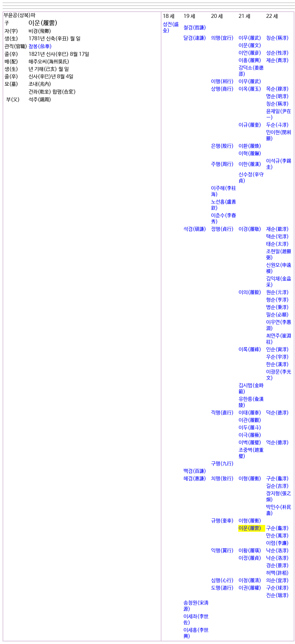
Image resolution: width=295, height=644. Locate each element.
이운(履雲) (250, 528)
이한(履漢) (250, 164)
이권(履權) (250, 588)
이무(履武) (250, 38)
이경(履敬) (250, 229)
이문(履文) (250, 46)
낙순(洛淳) (277, 551)
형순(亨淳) (277, 300)
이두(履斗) (250, 428)
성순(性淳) (277, 53)
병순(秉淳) (277, 307)
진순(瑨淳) (277, 595)
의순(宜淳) (277, 581)
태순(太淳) (277, 244)
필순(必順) (277, 315)
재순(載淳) (277, 229)
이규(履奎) (250, 125)
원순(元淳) (277, 292)
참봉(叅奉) (40, 47)
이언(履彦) (250, 53)
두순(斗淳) (277, 125)
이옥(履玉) (250, 89)
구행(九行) (222, 464)
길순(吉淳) (277, 486)
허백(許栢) (277, 573)
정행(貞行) (222, 229)
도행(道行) (222, 588)
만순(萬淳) (277, 536)
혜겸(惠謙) (195, 479)
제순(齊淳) (277, 61)
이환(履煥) (250, 146)
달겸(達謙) (195, 38)
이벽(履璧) (250, 443)
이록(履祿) (250, 350)
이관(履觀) (250, 420)
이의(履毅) (250, 292)
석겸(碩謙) (195, 229)
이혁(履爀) (250, 154)
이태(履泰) (250, 413)
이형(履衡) (250, 479)
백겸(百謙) (195, 471)
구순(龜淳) (277, 479)
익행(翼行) (222, 551)
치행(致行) (222, 479)
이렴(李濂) (277, 543)
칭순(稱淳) (277, 38)
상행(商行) (222, 89)
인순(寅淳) (277, 350)
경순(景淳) (277, 566)
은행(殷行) (222, 146)
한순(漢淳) (277, 365)
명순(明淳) (277, 97)
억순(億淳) (277, 443)
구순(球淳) (277, 588)
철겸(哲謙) (195, 28)
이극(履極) (250, 435)
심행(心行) (222, 581)
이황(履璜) (250, 551)
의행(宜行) (222, 38)
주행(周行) (222, 164)
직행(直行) (222, 413)
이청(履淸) (250, 581)
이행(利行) (222, 82)
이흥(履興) (250, 61)
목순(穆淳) (277, 89)
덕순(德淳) (277, 413)
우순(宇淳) (277, 357)
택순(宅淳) (277, 237)
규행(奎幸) (222, 521)
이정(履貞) (250, 558)
